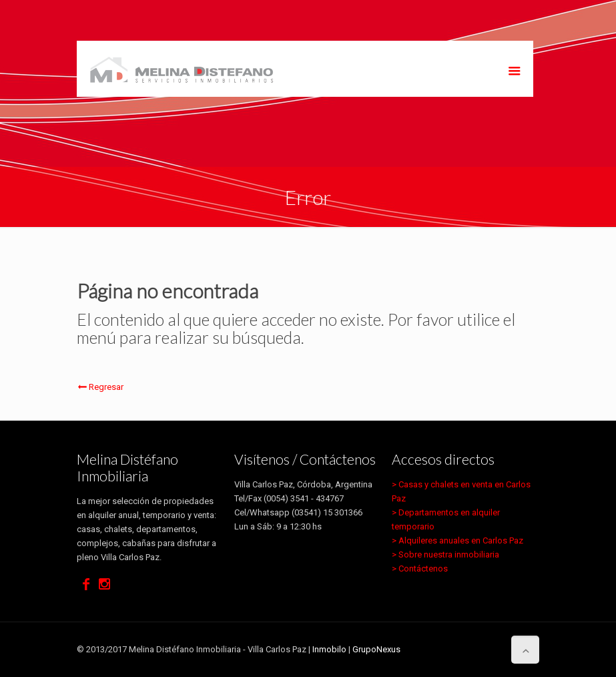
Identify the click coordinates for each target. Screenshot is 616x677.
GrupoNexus (376, 649)
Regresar (100, 387)
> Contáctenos (420, 569)
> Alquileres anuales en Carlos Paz (457, 540)
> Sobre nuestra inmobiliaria (445, 554)
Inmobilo (329, 649)
